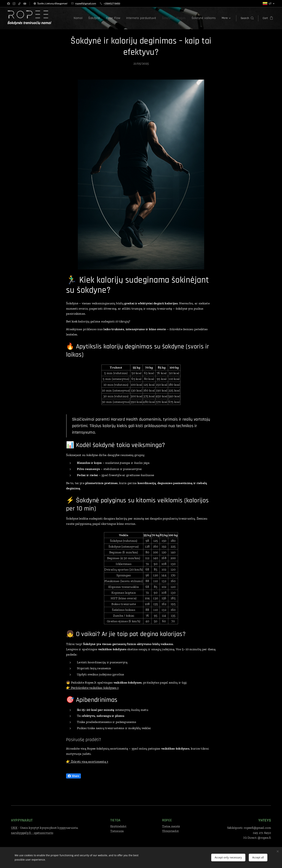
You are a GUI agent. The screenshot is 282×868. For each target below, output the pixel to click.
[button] (247, 18)
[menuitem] (67, 18)
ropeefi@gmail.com (86, 3)
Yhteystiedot (170, 831)
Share (73, 776)
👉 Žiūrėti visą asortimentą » (87, 761)
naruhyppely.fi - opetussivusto (32, 833)
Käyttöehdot (118, 826)
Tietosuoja (117, 831)
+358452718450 (112, 3)
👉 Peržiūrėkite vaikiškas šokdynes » (92, 688)
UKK (14, 828)
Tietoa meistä (171, 826)
